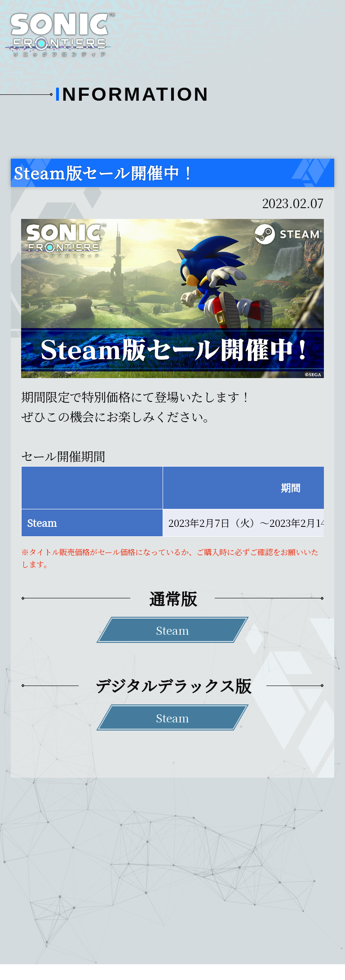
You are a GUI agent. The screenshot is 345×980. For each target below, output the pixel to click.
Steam (172, 630)
